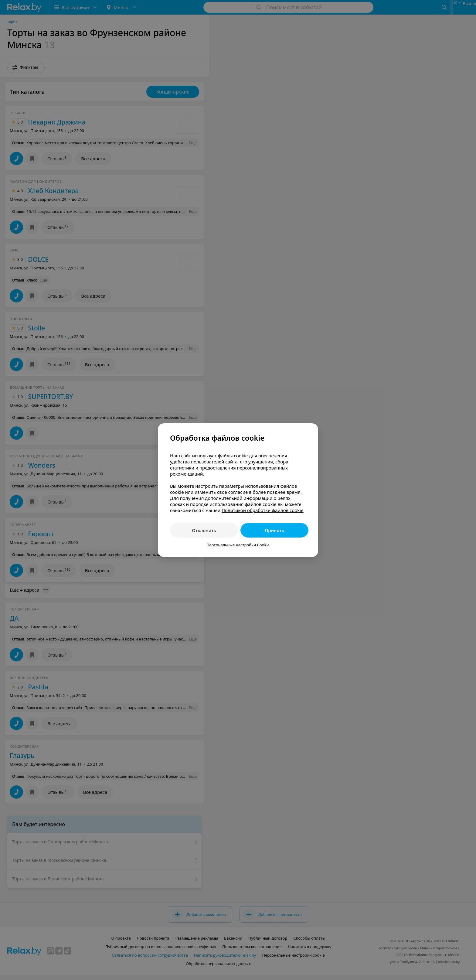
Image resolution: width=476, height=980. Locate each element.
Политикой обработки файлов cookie (263, 510)
